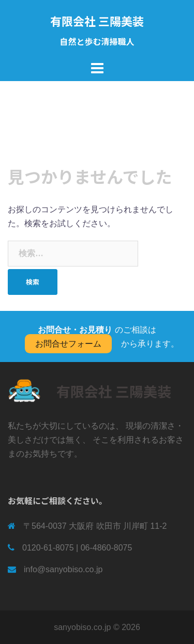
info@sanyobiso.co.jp (63, 569)
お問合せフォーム (68, 344)
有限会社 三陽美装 (97, 21)
